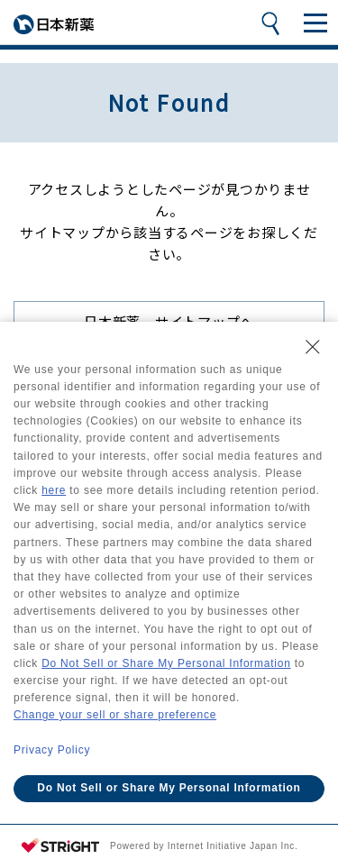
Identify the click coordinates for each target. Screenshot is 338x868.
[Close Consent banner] (313, 347)
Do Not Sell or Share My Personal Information (166, 663)
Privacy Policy (52, 750)
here (54, 490)
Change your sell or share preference (115, 715)
